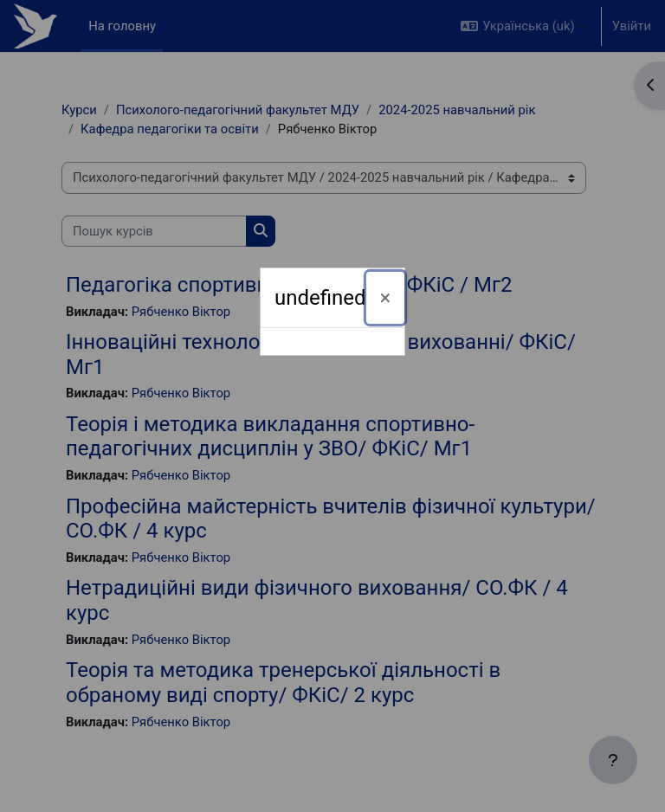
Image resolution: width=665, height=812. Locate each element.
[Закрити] (386, 298)
